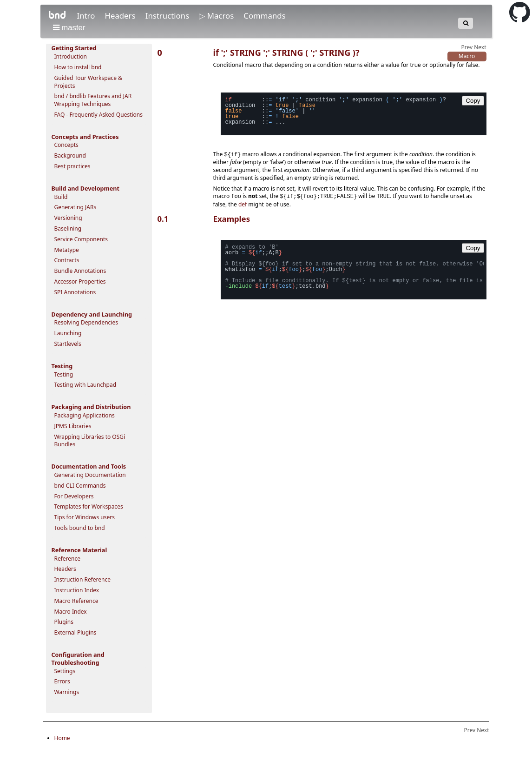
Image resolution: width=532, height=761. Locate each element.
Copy (473, 101)
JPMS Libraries (73, 426)
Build (61, 197)
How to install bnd (78, 67)
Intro (87, 16)
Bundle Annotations (80, 271)
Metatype (67, 250)
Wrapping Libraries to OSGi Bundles (90, 441)
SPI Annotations (75, 292)
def (243, 206)
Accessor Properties (80, 281)
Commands (264, 16)
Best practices (72, 166)
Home (62, 738)
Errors (62, 681)
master (69, 28)
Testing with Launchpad (85, 385)
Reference (68, 559)
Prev (467, 47)
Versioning (68, 218)
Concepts (66, 145)
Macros (222, 16)
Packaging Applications (85, 415)
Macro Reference (76, 601)
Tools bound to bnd (80, 528)
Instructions (168, 16)
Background (70, 156)
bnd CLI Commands (80, 486)
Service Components (81, 239)
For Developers (74, 496)
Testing (64, 374)
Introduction (71, 56)
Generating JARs (76, 207)
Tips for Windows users (85, 517)
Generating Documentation (90, 475)
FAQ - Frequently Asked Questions (99, 115)
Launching (68, 333)
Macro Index (71, 612)
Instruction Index (77, 590)
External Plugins (76, 632)
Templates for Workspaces (89, 506)
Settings (65, 671)
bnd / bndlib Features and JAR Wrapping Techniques (93, 100)
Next (480, 47)
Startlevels (68, 344)
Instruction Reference (82, 579)
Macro (467, 56)
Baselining (68, 228)
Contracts (67, 260)
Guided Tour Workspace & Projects (88, 82)
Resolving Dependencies (86, 322)
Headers (121, 16)
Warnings (67, 692)
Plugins (64, 622)
